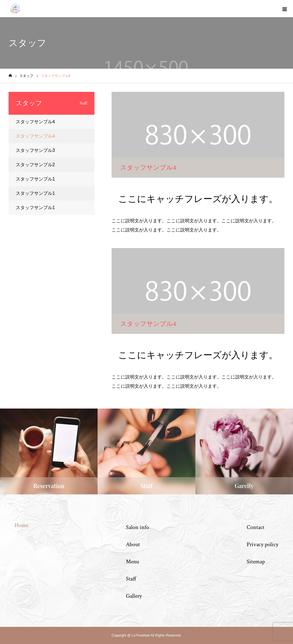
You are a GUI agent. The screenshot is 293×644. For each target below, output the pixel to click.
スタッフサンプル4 (35, 122)
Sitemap (256, 562)
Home (21, 525)
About (133, 544)
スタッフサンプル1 (35, 179)
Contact (256, 527)
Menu (132, 562)
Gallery (134, 596)
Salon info (137, 527)
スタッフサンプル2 (35, 165)
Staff (131, 579)
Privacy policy (263, 544)
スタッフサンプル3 (35, 150)
